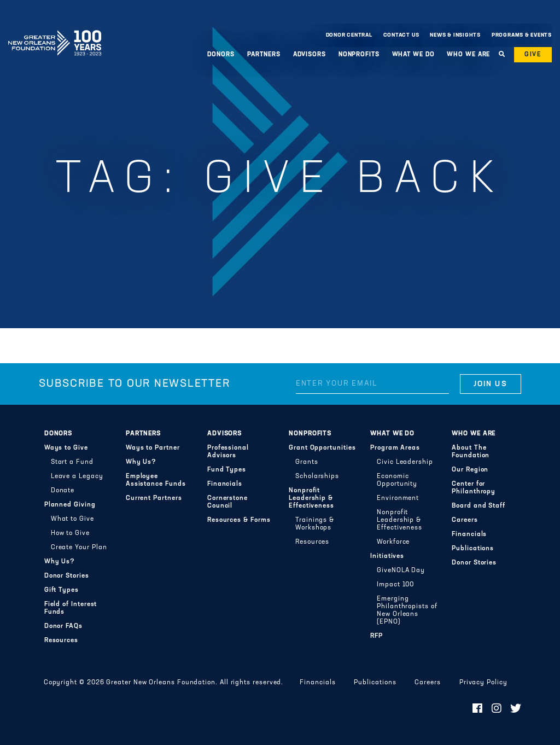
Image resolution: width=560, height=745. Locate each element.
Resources (61, 641)
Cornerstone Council (227, 502)
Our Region (470, 470)
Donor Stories (67, 576)
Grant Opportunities (322, 448)
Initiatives (387, 556)
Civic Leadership (405, 462)
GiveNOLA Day (401, 571)
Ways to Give (66, 448)
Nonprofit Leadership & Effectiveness (311, 498)
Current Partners (154, 498)
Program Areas (395, 448)
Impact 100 (395, 585)
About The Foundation (471, 452)
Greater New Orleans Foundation (55, 32)
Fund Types (227, 470)
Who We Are (468, 55)
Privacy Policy (483, 683)
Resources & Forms (239, 520)
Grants (307, 462)
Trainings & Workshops (315, 524)
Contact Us (401, 35)
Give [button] (533, 55)
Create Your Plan (79, 548)
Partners (264, 55)
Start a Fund (72, 462)
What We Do (413, 55)
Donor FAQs (63, 626)
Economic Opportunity (397, 480)
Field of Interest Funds (71, 608)
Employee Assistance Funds (156, 480)
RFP (377, 636)
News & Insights (455, 35)
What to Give (72, 519)
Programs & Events (522, 35)
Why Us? (60, 562)
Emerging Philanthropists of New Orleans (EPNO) (407, 610)
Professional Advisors (228, 452)
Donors (221, 55)
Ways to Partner (153, 448)
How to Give (70, 533)
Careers (465, 520)
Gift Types (62, 590)
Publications (473, 549)
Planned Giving (70, 505)
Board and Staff (479, 506)
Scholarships (317, 476)
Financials (225, 484)
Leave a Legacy (77, 476)
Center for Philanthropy (474, 488)
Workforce (393, 542)
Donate (63, 491)
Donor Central (349, 35)
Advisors (310, 55)
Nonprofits (359, 55)
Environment (398, 498)
